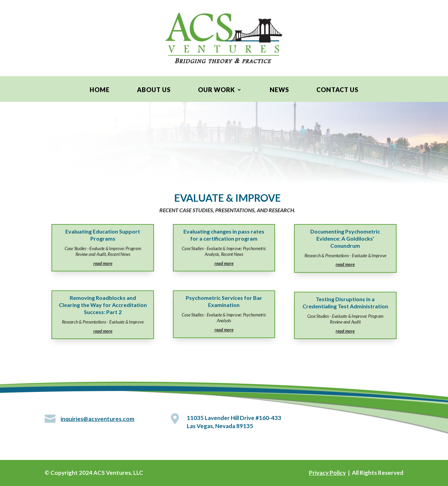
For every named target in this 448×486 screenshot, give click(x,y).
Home (100, 90)
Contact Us (337, 90)
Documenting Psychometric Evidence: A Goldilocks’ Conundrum (345, 238)
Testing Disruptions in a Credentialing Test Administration (345, 303)
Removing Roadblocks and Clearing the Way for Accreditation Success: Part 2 (103, 305)
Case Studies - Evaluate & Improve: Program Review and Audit (103, 251)
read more (103, 263)
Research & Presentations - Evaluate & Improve (103, 322)
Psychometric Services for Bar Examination (224, 301)
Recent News (119, 254)
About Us (154, 90)
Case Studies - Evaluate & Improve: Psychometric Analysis (224, 318)
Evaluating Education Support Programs (103, 235)
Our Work (217, 90)
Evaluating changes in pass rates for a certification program (224, 235)
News (279, 90)
